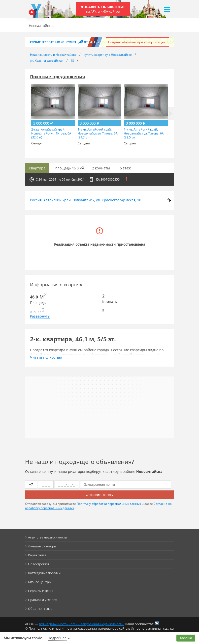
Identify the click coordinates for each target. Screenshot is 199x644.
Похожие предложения (58, 77)
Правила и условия (43, 600)
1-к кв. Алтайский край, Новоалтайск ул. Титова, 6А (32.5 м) (144, 134)
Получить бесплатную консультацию (137, 42)
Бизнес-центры (40, 582)
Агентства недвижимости (48, 537)
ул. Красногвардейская (116, 200)
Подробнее (57, 638)
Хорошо (186, 638)
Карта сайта (37, 555)
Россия (36, 200)
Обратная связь (40, 609)
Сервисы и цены (41, 591)
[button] (170, 113)
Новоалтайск (83, 200)
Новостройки (38, 564)
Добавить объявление (103, 9)
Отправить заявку (99, 495)
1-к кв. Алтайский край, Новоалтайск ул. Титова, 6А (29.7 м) (98, 134)
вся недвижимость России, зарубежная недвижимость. (82, 624)
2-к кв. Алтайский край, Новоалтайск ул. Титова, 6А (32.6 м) (51, 134)
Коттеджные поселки (44, 573)
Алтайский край (57, 200)
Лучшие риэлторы (42, 546)
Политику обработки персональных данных (109, 504)
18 (139, 200)
